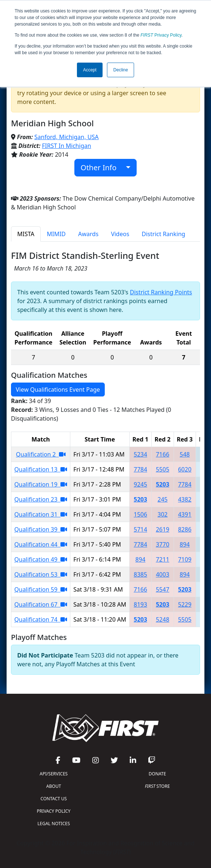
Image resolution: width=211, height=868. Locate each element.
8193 (140, 604)
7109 (185, 559)
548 (185, 454)
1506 (140, 514)
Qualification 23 (41, 499)
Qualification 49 (41, 559)
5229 (185, 604)
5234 (140, 454)
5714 (140, 529)
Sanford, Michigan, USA (67, 137)
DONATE (157, 774)
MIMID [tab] (56, 234)
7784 (140, 469)
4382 (185, 499)
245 (162, 499)
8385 (140, 574)
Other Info (102, 167)
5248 (162, 619)
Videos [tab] (120, 234)
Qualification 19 (41, 484)
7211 (162, 559)
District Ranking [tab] (164, 234)
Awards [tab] (88, 234)
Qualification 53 (41, 574)
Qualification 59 (41, 589)
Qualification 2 (41, 454)
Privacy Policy (161, 35)
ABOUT (53, 786)
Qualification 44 (41, 544)
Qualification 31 (41, 514)
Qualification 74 (41, 619)
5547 (162, 589)
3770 (162, 544)
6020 (185, 469)
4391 (185, 514)
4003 (162, 574)
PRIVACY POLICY (54, 811)
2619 (162, 529)
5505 (162, 469)
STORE (157, 786)
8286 (185, 529)
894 (185, 544)
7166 (162, 454)
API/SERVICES (53, 774)
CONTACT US (54, 799)
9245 (140, 484)
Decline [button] (121, 70)
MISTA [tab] (26, 234)
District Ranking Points (161, 292)
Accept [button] (90, 70)
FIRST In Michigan (67, 146)
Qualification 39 (41, 529)
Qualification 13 (41, 469)
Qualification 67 (41, 604)
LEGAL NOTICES (54, 824)
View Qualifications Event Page (58, 390)
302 (162, 514)
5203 (162, 484)
